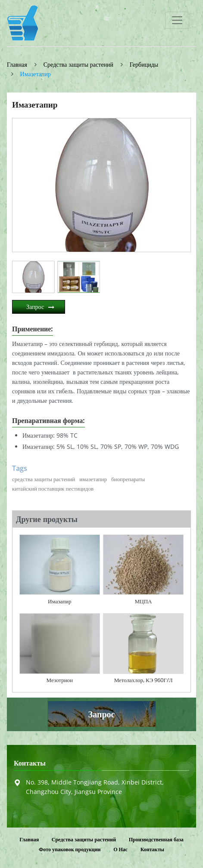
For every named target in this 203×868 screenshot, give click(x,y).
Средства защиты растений (78, 64)
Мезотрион (60, 680)
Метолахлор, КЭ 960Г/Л (144, 680)
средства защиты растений (44, 479)
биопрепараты (128, 479)
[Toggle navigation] (177, 20)
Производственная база (156, 839)
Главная (17, 64)
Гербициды (144, 64)
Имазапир (59, 601)
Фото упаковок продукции (70, 849)
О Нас (120, 849)
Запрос (35, 307)
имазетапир (93, 479)
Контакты (30, 763)
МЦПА (144, 601)
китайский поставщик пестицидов (53, 488)
